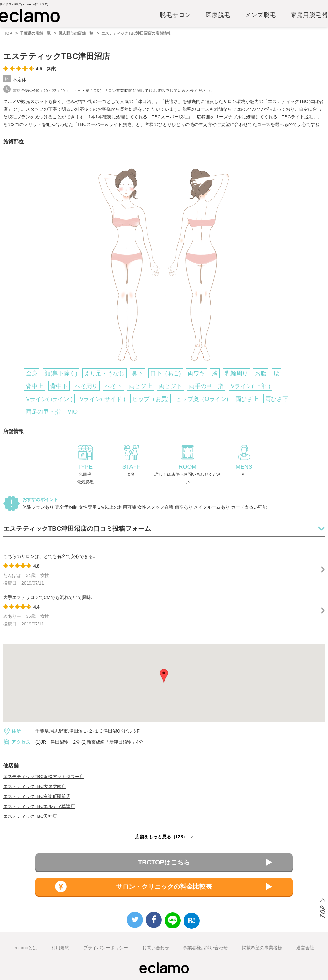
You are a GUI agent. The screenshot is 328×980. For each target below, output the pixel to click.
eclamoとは (25, 948)
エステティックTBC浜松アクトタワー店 (44, 777)
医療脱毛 (218, 15)
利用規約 (60, 948)
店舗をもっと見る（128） (161, 837)
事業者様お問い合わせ (205, 948)
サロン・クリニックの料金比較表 (164, 887)
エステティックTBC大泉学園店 (35, 786)
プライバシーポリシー (106, 948)
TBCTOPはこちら (164, 862)
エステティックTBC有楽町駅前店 (37, 796)
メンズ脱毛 (261, 15)
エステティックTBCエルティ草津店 (39, 806)
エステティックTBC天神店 (30, 816)
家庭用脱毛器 (309, 15)
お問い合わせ (156, 948)
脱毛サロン (176, 15)
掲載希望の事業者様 (262, 948)
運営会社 (305, 948)
